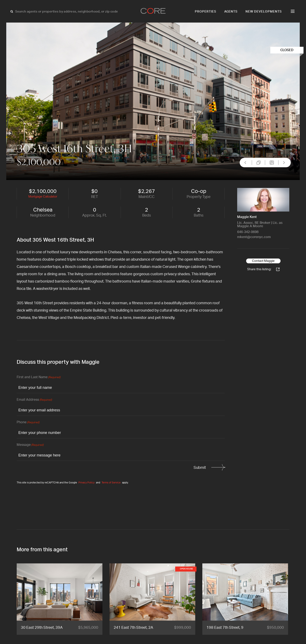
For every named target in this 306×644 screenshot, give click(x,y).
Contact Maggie (263, 261)
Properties (206, 12)
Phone (28, 423)
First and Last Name (39, 377)
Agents (231, 12)
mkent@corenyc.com (254, 237)
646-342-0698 (248, 232)
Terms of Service (111, 483)
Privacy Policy (86, 483)
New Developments (264, 12)
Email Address (34, 400)
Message (30, 445)
